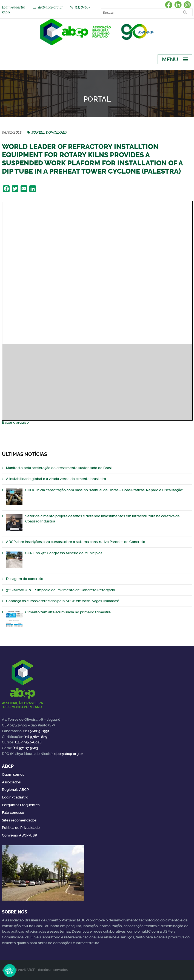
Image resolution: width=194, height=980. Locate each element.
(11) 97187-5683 (25, 748)
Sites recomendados (19, 820)
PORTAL (38, 132)
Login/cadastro (14, 7)
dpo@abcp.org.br (69, 754)
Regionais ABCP (15, 790)
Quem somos (13, 774)
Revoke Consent (10, 970)
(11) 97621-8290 (37, 737)
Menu (170, 59)
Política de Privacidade (21, 828)
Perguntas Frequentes (21, 805)
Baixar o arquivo (15, 422)
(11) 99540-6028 (28, 742)
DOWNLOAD (56, 132)
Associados (11, 782)
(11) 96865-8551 (36, 731)
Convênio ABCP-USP (19, 835)
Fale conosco (13, 813)
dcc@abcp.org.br (50, 7)
